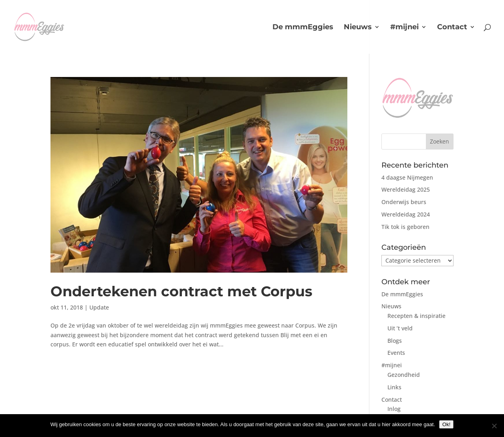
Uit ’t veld (400, 328)
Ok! (446, 424)
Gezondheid (404, 375)
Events (396, 353)
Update (99, 307)
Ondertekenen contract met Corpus (181, 291)
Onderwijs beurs (404, 202)
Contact (452, 28)
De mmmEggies (303, 28)
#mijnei (404, 28)
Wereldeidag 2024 (406, 214)
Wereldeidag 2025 (406, 189)
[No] (494, 426)
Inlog (394, 409)
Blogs (395, 341)
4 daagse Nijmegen (407, 177)
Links (394, 387)
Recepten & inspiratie (416, 316)
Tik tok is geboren (405, 227)
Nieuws (358, 28)
